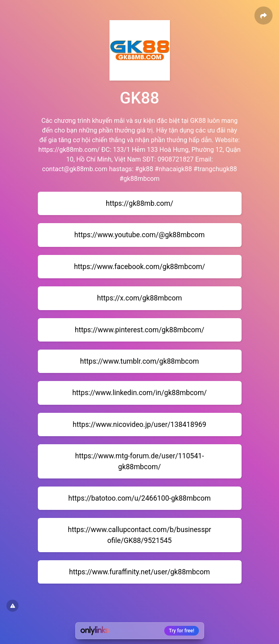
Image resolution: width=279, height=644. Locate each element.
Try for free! (182, 631)
